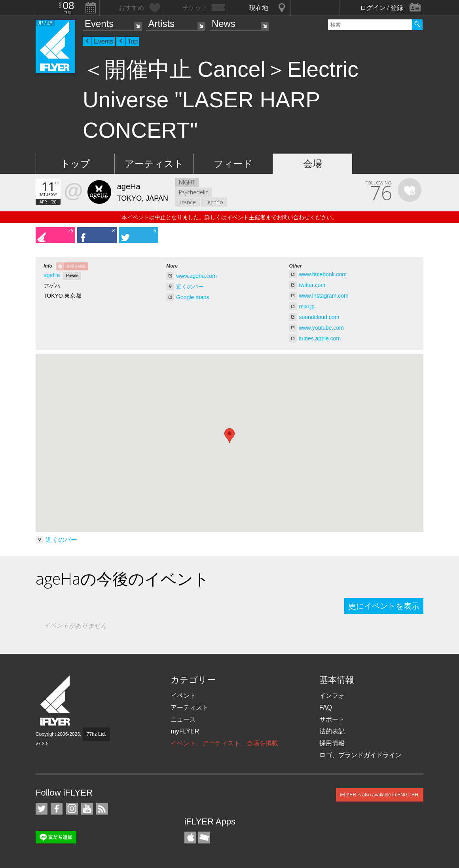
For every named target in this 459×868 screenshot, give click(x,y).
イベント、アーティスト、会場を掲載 (224, 743)
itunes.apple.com (320, 338)
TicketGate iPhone (204, 838)
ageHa (52, 275)
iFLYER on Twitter (42, 809)
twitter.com (312, 285)
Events (99, 24)
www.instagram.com (323, 296)
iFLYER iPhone (190, 838)
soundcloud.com (319, 317)
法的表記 (332, 731)
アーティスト (154, 164)
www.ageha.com (196, 276)
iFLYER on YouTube (87, 809)
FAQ (326, 708)
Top (133, 41)
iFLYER (56, 701)
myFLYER (185, 731)
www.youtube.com (321, 328)
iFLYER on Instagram (72, 809)
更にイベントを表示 (384, 606)
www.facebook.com (323, 274)
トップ (75, 164)
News (224, 24)
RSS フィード (102, 809)
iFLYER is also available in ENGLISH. (380, 795)
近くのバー (190, 287)
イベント (183, 696)
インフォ (332, 696)
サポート (332, 719)
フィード (233, 164)
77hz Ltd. (96, 734)
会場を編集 (76, 266)
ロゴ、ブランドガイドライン (360, 755)
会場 (313, 164)
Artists (161, 24)
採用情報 (332, 743)
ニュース (183, 719)
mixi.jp (307, 306)
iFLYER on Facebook (57, 809)
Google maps (193, 297)
